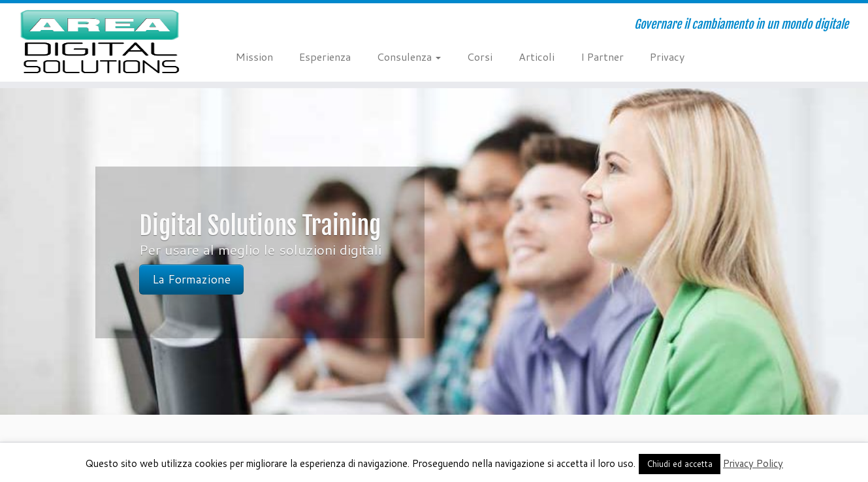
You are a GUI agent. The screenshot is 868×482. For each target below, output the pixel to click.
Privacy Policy (753, 463)
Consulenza (409, 56)
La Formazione (191, 279)
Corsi (480, 56)
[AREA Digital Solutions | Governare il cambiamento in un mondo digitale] (100, 42)
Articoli (537, 56)
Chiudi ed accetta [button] (680, 464)
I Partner (602, 56)
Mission (254, 56)
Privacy (667, 56)
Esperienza (325, 56)
